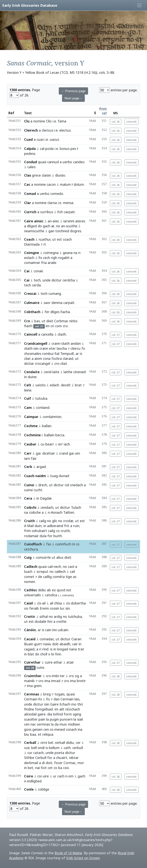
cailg (43, 521)
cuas (40, 139)
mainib (29, 681)
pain (42, 719)
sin (68, 608)
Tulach (76, 507)
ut (54, 239)
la (47, 719)
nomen (30, 582)
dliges (55, 312)
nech (57, 567)
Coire (29, 776)
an (50, 221)
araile (52, 263)
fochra (57, 358)
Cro (27, 321)
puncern (66, 719)
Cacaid (30, 639)
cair (75, 644)
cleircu (76, 348)
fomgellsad (44, 709)
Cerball (30, 743)
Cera (28, 498)
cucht (38, 490)
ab (49, 590)
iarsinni (69, 221)
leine (28, 390)
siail (80, 719)
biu (27, 734)
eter (52, 348)
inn (55, 630)
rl (45, 244)
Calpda (30, 149)
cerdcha (69, 280)
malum (65, 184)
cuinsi (28, 490)
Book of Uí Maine (68, 853)
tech (37, 280)
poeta (59, 753)
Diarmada (32, 244)
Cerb (28, 467)
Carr (28, 453)
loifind (58, 714)
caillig (47, 577)
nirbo (73, 321)
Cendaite (32, 372)
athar (58, 662)
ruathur (45, 239)
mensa (68, 203)
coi (40, 776)
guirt (38, 644)
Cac (27, 184)
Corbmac (61, 321)
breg (47, 694)
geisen (37, 729)
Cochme (31, 426)
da (57, 724)
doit (49, 763)
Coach (29, 239)
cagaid (29, 649)
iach (67, 444)
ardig (58, 616)
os (52, 729)
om (71, 776)
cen (77, 453)
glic (55, 521)
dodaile (40, 621)
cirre (44, 743)
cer (78, 743)
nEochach (73, 709)
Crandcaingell (36, 343)
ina (80, 729)
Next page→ (73, 98)
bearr (50, 444)
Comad (30, 194)
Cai (27, 271)
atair (70, 662)
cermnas (43, 724)
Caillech (31, 567)
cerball (60, 743)
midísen (74, 724)
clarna (52, 203)
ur (55, 776)
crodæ (68, 521)
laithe (68, 372)
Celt (28, 385)
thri (80, 704)
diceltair (49, 453)
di (43, 763)
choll (44, 654)
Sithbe (29, 758)
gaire (42, 714)
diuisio (60, 175)
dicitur (57, 280)
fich (60, 212)
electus (65, 130)
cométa (59, 577)
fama (62, 121)
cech (47, 258)
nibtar (74, 758)
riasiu (47, 644)
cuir (27, 748)
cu (42, 444)
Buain (29, 644)
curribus (47, 212)
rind (45, 649)
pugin (54, 719)
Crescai (30, 293)
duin (38, 526)
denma (57, 303)
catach (38, 753)
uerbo (67, 162)
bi (53, 654)
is (81, 354)
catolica (51, 595)
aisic (56, 221)
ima (47, 681)
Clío (49, 121)
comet (29, 577)
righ (54, 258)
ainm (38, 358)
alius (60, 557)
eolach (29, 258)
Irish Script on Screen (83, 858)
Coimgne (32, 253)
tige (69, 577)
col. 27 (116, 335)
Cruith (29, 521)
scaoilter (31, 719)
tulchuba (75, 616)
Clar (28, 203)
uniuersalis (32, 595)
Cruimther (33, 676)
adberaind (55, 526)
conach (71, 729)
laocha (62, 348)
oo (26, 608)
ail (44, 603)
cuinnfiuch (63, 544)
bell (34, 748)
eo (54, 590)
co (58, 531)
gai (38, 453)
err (60, 444)
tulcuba (41, 398)
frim (27, 531)
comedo (57, 194)
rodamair (31, 536)
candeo (79, 162)
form (68, 714)
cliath (62, 334)
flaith (28, 326)
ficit (44, 768)
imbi (55, 676)
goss (28, 729)
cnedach (76, 485)
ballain (49, 435)
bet (31, 768)
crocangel (43, 363)
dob (55, 644)
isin (36, 348)
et (40, 734)
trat (81, 649)
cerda (36, 285)
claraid (68, 358)
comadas (47, 639)
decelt (66, 385)
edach (54, 385)
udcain (63, 630)
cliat (27, 358)
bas (37, 321)
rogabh (64, 258)
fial (57, 354)
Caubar (30, 444)
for (50, 536)
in (25, 377)
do (40, 226)
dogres (76, 231)
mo (74, 704)
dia (50, 714)
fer (47, 312)
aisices (80, 221)
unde (47, 280)
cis (39, 603)
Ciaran (76, 639)
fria (44, 263)
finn (58, 654)
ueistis (40, 385)
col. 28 (116, 676)
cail (50, 567)
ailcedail (30, 714)
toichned (62, 231)
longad (62, 649)
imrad (56, 681)
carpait (69, 212)
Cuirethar (32, 662)
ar (77, 354)
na (75, 253)
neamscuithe (34, 231)
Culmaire (32, 303)
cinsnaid (80, 372)
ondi (41, 748)
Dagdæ (46, 498)
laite (56, 372)
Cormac (70, 763)
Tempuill (67, 354)
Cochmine (32, 435)
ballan (47, 426)
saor (47, 303)
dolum (79, 184)
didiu (42, 590)
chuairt (62, 758)
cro (65, 326)
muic (63, 724)
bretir (81, 681)
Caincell (31, 334)
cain (48, 630)
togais (60, 694)
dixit (50, 321)
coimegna (51, 253)
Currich (30, 212)
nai (38, 768)
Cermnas (32, 694)
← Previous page (73, 91)
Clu (27, 121)
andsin (76, 343)
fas (49, 544)
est (59, 239)
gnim (38, 686)
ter (62, 676)
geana (68, 253)
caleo (31, 167)
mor (81, 763)
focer (58, 763)
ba (60, 768)
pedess (30, 154)
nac (33, 724)
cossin (54, 608)
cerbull (78, 748)
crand (64, 453)
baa (33, 734)
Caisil (29, 603)
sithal (44, 616)
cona (47, 358)
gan (51, 231)
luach (28, 571)
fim (50, 621)
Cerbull (41, 758)
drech (43, 485)
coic (66, 768)
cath (67, 748)
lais (77, 699)
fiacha (65, 312)
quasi (42, 162)
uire (46, 776)
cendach (47, 507)
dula (43, 536)
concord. (131, 122)
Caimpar (31, 417)
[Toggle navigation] (139, 5)
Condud (31, 162)
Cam (28, 407)
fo (83, 348)
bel (51, 743)
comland (43, 407)
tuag (54, 476)
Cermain (31, 699)
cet (50, 768)
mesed (60, 729)
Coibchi (30, 507)
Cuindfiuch (33, 544)
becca (60, 435)
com (58, 326)
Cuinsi (29, 485)
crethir (61, 621)
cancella (47, 334)
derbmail (31, 763)
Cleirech (31, 130)
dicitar (29, 363)
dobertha (78, 603)
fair (33, 458)
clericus (47, 130)
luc (62, 608)
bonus (65, 149)
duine (32, 377)
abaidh (65, 644)
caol (71, 567)
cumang (55, 293)
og (77, 676)
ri (40, 649)
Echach (65, 704)
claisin (46, 175)
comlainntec (52, 417)
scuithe (72, 226)
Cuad (28, 139)
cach (61, 776)
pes (73, 149)
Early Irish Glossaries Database (30, 5)
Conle (29, 789)
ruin (76, 526)
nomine (39, 121)
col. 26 (116, 122)
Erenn (44, 608)
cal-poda (47, 149)
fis (40, 258)
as (75, 577)
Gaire (54, 704)
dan (57, 699)
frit (67, 526)
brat (78, 385)
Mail (30, 526)
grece (36, 175)
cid (67, 485)
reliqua (48, 734)
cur (30, 753)
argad (41, 467)
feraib (34, 608)
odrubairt (39, 531)
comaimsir (32, 263)
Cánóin (30, 630)
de (40, 577)
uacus (54, 139)
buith (58, 536)
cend (48, 372)
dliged (32, 226)
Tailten (69, 512)
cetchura (31, 549)
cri (52, 326)
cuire (49, 662)
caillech (60, 571)
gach (47, 226)
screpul (42, 571)
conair (38, 271)
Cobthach (32, 312)
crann (56, 343)
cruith (65, 531)
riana (73, 649)
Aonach (57, 512)
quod (61, 590)
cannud (53, 162)
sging (77, 714)
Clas (28, 175)
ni (73, 544)
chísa (58, 603)
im (48, 326)
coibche (35, 512)
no (58, 226)
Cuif (28, 398)
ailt (62, 709)
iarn (27, 458)
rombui (48, 354)
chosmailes (33, 354)
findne (29, 709)
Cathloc (31, 590)
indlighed (34, 781)
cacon (51, 184)
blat (31, 654)
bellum (54, 748)
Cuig (28, 557)
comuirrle (43, 557)
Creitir (30, 616)
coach (67, 239)
